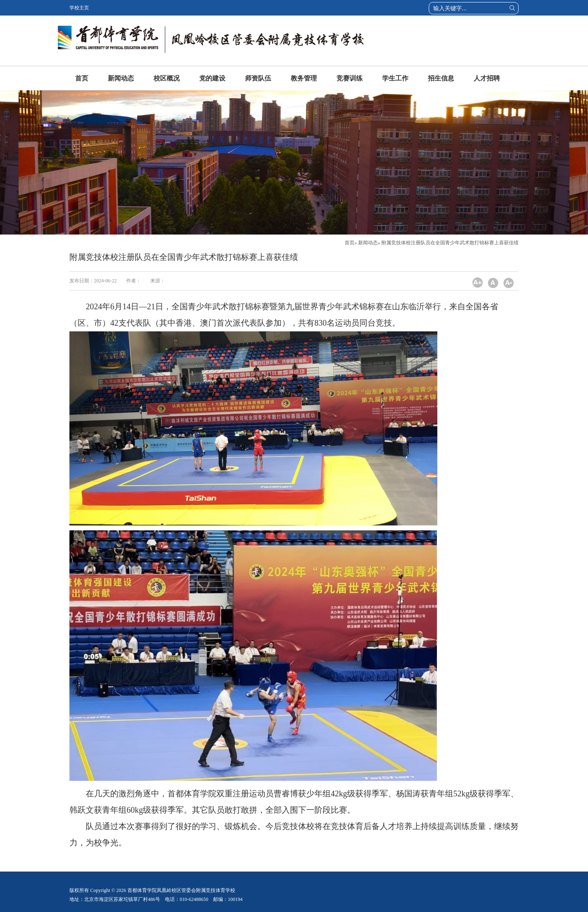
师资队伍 (258, 78)
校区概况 (167, 78)
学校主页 (79, 8)
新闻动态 (121, 78)
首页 (82, 78)
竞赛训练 (350, 78)
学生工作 (395, 78)
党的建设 (212, 78)
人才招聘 (487, 78)
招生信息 (441, 78)
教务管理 (304, 78)
